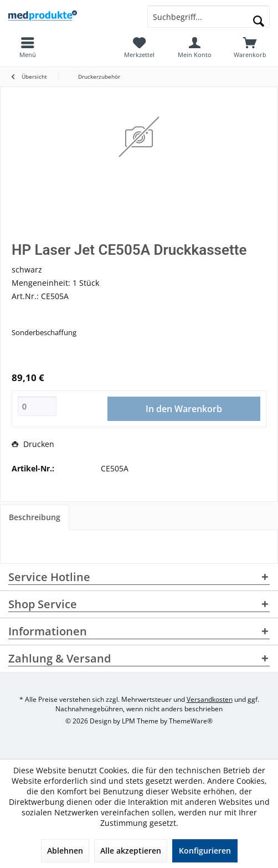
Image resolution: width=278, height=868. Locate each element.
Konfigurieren (205, 851)
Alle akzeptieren (131, 851)
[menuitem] (250, 47)
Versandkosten (210, 699)
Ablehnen (65, 851)
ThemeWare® (191, 721)
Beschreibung (35, 517)
